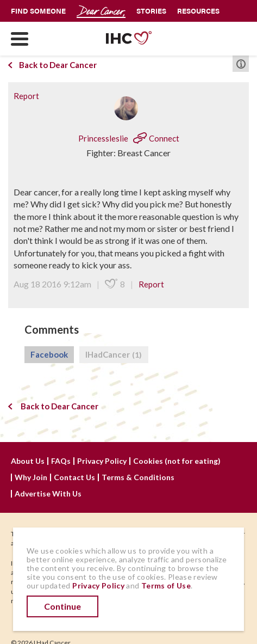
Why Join (31, 477)
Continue (62, 606)
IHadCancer (114, 355)
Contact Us (74, 477)
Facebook (49, 354)
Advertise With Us (48, 494)
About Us (28, 461)
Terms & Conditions (138, 477)
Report (26, 96)
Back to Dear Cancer (52, 65)
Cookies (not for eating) (177, 461)
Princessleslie (104, 138)
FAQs (61, 461)
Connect (156, 138)
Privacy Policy (102, 461)
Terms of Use (166, 585)
